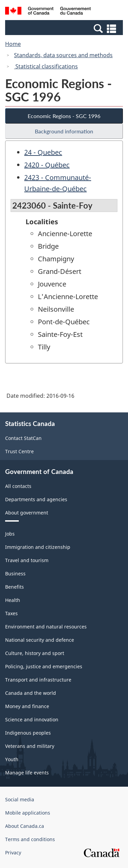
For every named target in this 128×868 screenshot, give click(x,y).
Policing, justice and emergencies (44, 666)
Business (15, 574)
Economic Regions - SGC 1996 (64, 116)
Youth (12, 759)
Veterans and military (30, 746)
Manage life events (27, 773)
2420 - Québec (47, 165)
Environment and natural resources (46, 627)
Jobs (10, 534)
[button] (65, 28)
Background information (64, 131)
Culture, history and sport (35, 653)
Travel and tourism (27, 560)
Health (13, 600)
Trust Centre (19, 451)
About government (27, 513)
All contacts (18, 486)
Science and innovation (32, 719)
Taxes (11, 613)
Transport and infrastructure (38, 680)
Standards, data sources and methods (63, 55)
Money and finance (27, 706)
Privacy (13, 853)
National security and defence (40, 640)
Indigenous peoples (28, 733)
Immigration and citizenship (38, 547)
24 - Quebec (43, 152)
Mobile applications (28, 813)
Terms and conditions (30, 839)
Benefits (15, 587)
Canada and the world (31, 693)
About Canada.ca (25, 826)
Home (13, 44)
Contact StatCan (23, 438)
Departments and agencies (36, 499)
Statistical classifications (46, 66)
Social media (20, 799)
